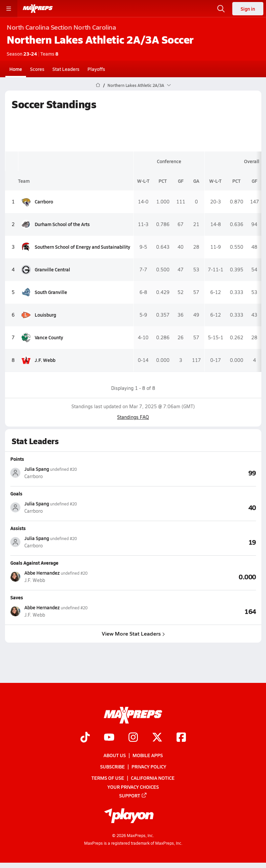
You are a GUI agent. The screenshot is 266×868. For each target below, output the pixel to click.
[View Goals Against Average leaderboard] (195, 576)
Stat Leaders (66, 69)
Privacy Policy (149, 767)
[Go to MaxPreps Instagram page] (133, 738)
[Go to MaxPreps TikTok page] (85, 738)
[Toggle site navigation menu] (9, 9)
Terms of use (108, 778)
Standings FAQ (133, 417)
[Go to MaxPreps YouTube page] (109, 738)
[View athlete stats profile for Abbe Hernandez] (72, 577)
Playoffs (96, 69)
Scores (37, 69)
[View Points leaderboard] (195, 472)
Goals (16, 493)
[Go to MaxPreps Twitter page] (157, 738)
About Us (115, 755)
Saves (17, 597)
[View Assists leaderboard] (195, 542)
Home (16, 69)
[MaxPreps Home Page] (98, 85)
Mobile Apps (148, 755)
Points (17, 459)
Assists (18, 528)
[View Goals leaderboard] (195, 507)
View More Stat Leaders (133, 633)
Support (133, 795)
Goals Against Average (34, 563)
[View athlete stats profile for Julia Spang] (72, 473)
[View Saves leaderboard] (195, 611)
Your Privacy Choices (133, 787)
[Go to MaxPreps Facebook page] (181, 738)
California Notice (153, 778)
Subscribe (112, 767)
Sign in (248, 9)
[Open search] (221, 9)
